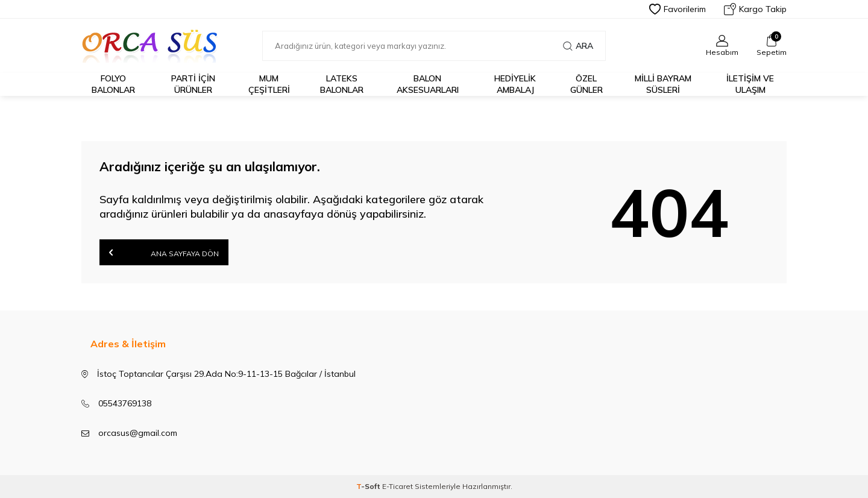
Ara (578, 46)
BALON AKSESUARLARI (428, 84)
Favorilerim (678, 9)
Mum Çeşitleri (269, 84)
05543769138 (125, 403)
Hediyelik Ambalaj (515, 84)
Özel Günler (587, 84)
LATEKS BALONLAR (342, 84)
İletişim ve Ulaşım (750, 84)
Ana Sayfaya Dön (164, 252)
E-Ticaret (398, 486)
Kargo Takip (755, 9)
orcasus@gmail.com (138, 433)
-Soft (369, 486)
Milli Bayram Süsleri (663, 84)
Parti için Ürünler (193, 84)
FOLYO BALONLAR (113, 84)
